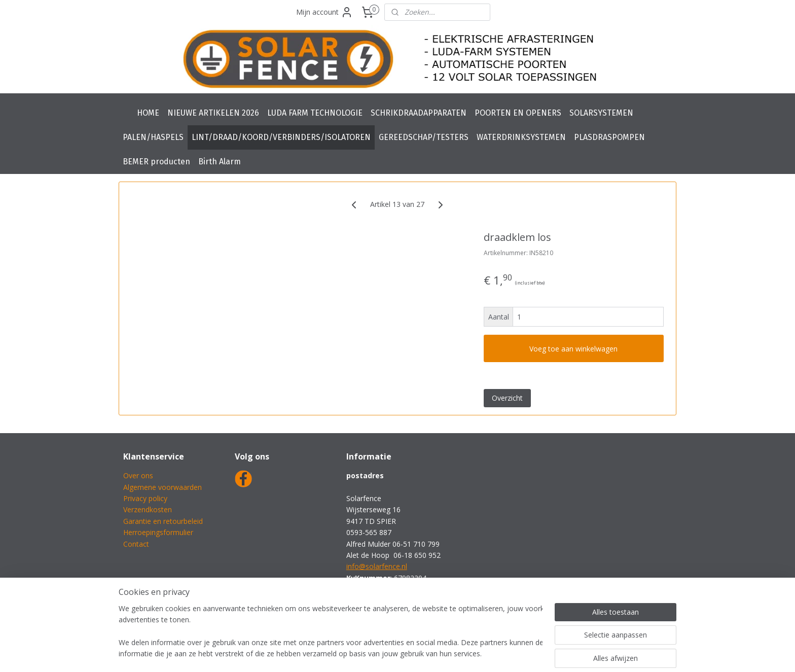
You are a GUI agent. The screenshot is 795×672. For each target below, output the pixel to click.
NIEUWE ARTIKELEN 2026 (213, 113)
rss (387, 653)
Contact (136, 544)
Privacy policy (145, 498)
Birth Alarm (220, 162)
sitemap (366, 653)
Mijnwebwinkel (514, 653)
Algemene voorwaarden (162, 487)
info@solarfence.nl (377, 566)
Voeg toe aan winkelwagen (574, 349)
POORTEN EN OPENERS (518, 113)
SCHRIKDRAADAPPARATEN (419, 113)
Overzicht (507, 398)
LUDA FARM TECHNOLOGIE (315, 113)
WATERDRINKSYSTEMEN (521, 137)
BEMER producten (156, 162)
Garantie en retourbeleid (163, 521)
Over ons (138, 475)
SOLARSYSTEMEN (601, 113)
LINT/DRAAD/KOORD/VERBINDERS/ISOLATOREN (281, 137)
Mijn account (324, 12)
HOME (148, 113)
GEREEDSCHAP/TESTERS (424, 137)
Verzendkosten (148, 509)
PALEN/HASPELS (153, 137)
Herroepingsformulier (158, 532)
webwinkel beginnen (426, 653)
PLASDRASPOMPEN (609, 137)
